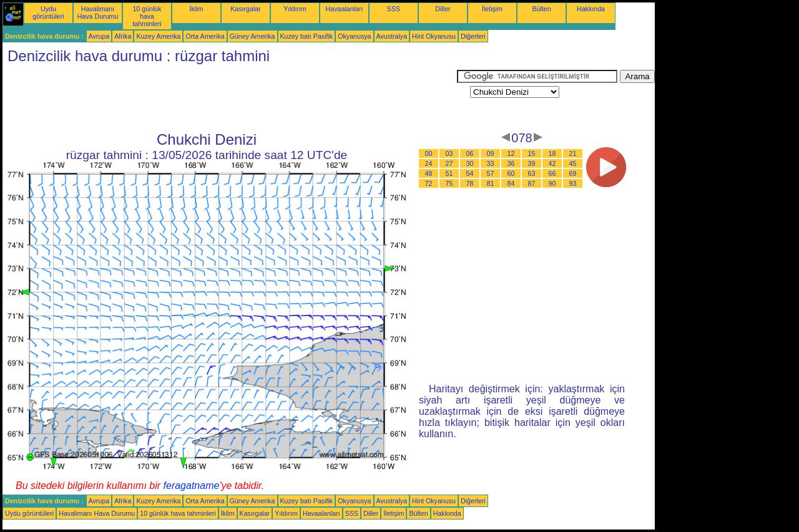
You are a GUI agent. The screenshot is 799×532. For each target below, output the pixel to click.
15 (532, 153)
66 (552, 173)
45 (573, 163)
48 (429, 173)
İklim (197, 9)
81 (491, 183)
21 (573, 153)
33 (491, 163)
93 (573, 183)
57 (491, 173)
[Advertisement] (230, 98)
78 (470, 183)
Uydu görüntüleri (48, 12)
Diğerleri (473, 36)
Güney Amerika (252, 36)
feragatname (192, 486)
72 (429, 183)
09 (491, 153)
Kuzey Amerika (158, 36)
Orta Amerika (205, 36)
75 (449, 183)
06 (470, 153)
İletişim (492, 9)
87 (532, 183)
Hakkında (591, 9)
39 (532, 163)
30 (470, 163)
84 (511, 183)
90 (552, 183)
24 (429, 163)
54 (470, 173)
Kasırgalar (246, 9)
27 (449, 163)
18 (552, 153)
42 (552, 163)
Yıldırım (295, 9)
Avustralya (392, 36)
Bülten (541, 9)
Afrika (123, 36)
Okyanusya (354, 36)
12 (511, 153)
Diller (443, 9)
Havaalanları (345, 9)
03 (449, 153)
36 (511, 163)
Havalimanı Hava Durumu (98, 12)
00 (429, 153)
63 (532, 173)
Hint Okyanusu (434, 36)
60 (511, 173)
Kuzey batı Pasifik (307, 36)
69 (573, 173)
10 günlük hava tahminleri (147, 16)
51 (449, 173)
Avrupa (99, 36)
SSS (394, 9)
